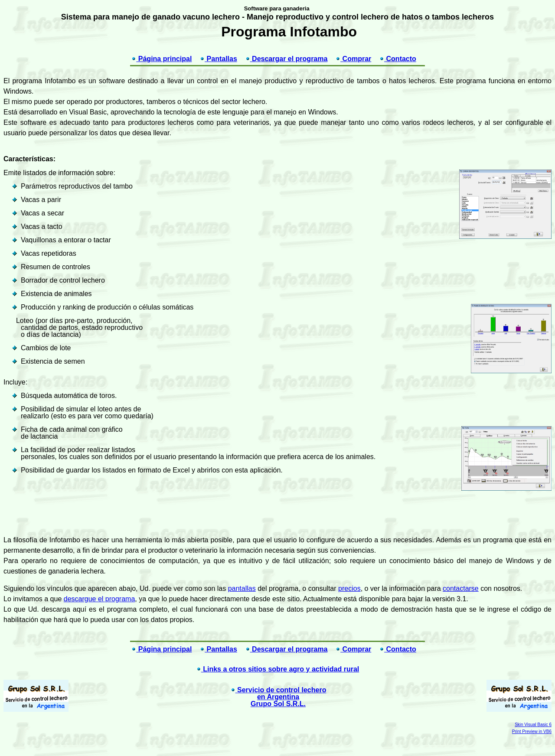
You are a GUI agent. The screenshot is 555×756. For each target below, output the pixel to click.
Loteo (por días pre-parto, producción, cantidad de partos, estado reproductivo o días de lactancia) (78, 327)
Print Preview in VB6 (532, 732)
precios (349, 588)
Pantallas (218, 59)
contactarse (461, 588)
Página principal (161, 59)
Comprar (353, 59)
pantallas (242, 588)
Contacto (398, 59)
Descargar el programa (286, 59)
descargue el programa (100, 599)
